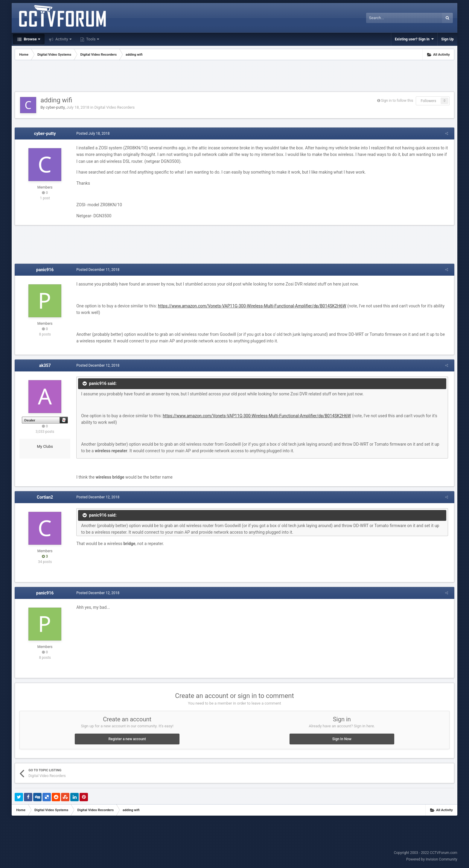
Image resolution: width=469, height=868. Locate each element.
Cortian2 (45, 497)
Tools (92, 39)
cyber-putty (55, 107)
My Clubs (45, 446)
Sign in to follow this (397, 101)
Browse (31, 39)
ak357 (45, 365)
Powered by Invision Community (432, 859)
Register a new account (127, 739)
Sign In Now (342, 739)
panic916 (45, 270)
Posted (91, 133)
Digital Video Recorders (114, 107)
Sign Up (447, 39)
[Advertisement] (234, 77)
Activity (63, 39)
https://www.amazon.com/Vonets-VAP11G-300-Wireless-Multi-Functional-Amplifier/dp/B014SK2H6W (251, 306)
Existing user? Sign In (414, 39)
